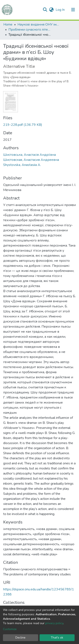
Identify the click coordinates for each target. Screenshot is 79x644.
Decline (20, 638)
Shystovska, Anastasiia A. (22, 165)
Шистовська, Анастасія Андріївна (29, 155)
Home (8, 24)
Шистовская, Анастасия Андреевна (31, 160)
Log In (61, 10)
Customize (10, 629)
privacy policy (54, 623)
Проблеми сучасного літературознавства (29, 30)
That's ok (57, 638)
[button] (51, 10)
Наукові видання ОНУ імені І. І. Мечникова (39, 24)
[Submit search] (45, 10)
